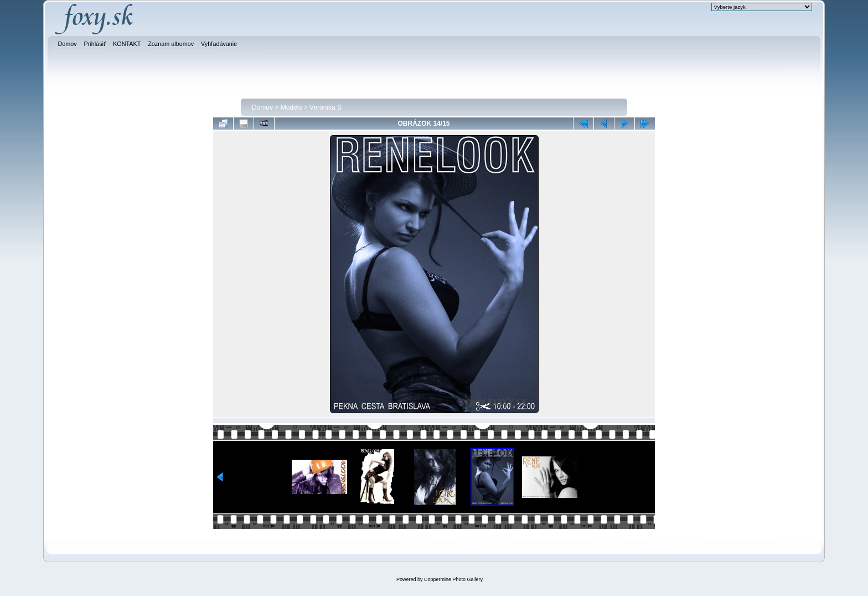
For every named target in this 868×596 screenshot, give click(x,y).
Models (291, 107)
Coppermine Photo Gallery (453, 579)
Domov (262, 107)
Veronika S (325, 107)
